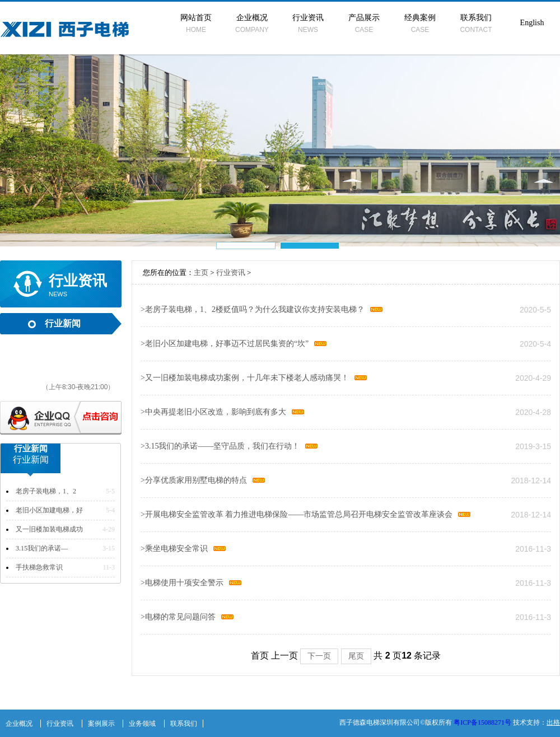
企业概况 (252, 24)
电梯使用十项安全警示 (182, 583)
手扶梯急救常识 (39, 567)
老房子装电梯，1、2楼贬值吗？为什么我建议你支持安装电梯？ (253, 309)
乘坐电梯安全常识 (174, 549)
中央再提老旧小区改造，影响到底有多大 (213, 412)
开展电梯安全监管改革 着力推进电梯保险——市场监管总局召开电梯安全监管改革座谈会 (297, 514)
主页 (201, 272)
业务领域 (142, 724)
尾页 (356, 656)
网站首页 (196, 24)
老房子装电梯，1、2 (46, 491)
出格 (553, 722)
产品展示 (364, 24)
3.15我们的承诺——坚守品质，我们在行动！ (220, 446)
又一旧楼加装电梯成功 (49, 529)
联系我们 (476, 24)
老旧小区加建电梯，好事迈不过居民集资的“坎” (225, 344)
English (532, 23)
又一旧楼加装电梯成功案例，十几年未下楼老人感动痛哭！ (245, 378)
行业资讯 (308, 24)
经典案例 (420, 24)
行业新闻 (63, 323)
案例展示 (101, 724)
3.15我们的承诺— (42, 548)
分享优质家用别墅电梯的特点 (194, 480)
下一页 (319, 656)
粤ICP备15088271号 (482, 722)
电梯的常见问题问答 (178, 617)
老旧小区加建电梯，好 (49, 510)
